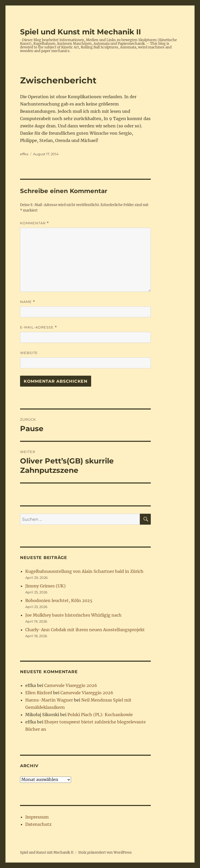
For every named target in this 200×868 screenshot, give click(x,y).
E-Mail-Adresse (39, 327)
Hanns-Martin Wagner (49, 700)
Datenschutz (38, 824)
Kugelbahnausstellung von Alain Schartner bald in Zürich (84, 571)
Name (28, 302)
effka (24, 154)
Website (29, 353)
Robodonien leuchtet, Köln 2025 (59, 600)
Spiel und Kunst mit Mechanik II (80, 32)
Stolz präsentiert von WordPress (105, 853)
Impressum (37, 817)
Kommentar (35, 223)
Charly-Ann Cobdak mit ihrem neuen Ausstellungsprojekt (85, 630)
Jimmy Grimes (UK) (45, 586)
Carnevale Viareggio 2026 (71, 685)
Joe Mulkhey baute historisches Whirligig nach (73, 615)
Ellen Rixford (39, 693)
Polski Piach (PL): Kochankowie (100, 715)
